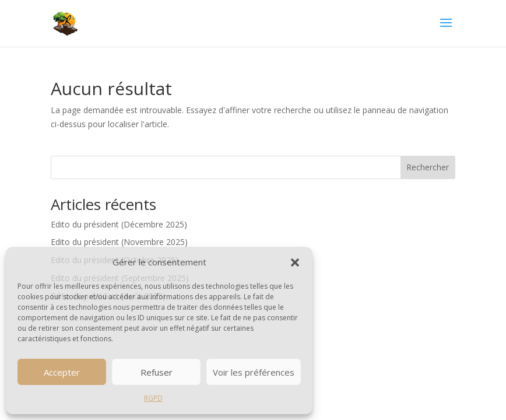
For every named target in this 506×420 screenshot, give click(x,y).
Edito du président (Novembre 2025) (119, 242)
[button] (295, 262)
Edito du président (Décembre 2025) (119, 224)
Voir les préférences (254, 372)
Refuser (157, 372)
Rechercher (428, 167)
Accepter (62, 372)
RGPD (153, 398)
